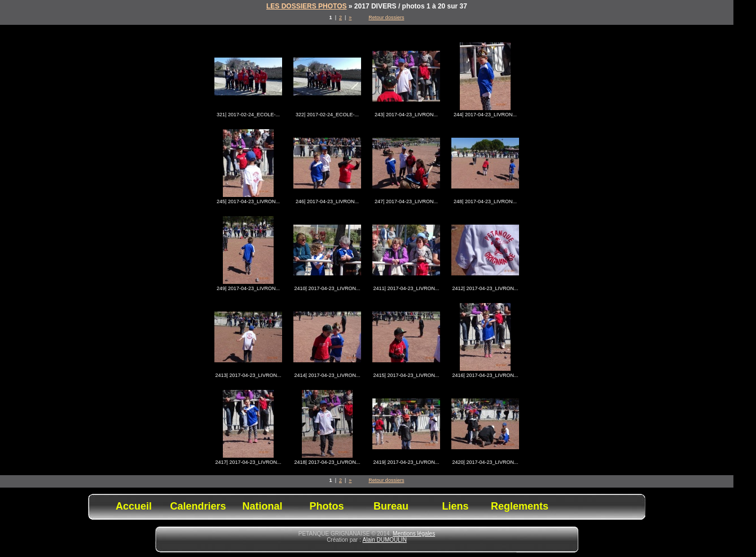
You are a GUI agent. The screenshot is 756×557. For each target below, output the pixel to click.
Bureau (391, 506)
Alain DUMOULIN (385, 540)
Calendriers (198, 506)
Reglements (520, 506)
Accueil (134, 506)
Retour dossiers (386, 17)
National (262, 506)
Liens (455, 506)
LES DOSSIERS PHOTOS (306, 6)
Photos (327, 506)
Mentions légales (414, 534)
